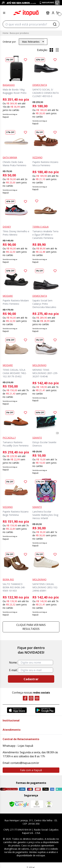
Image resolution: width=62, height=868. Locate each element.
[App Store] (17, 710)
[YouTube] (37, 698)
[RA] (49, 804)
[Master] (30, 789)
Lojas (48, 13)
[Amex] (52, 789)
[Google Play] (45, 710)
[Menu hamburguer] (4, 13)
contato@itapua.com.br (25, 763)
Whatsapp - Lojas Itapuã (18, 746)
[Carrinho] (58, 13)
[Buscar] (55, 24)
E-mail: (13, 670)
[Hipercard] (38, 789)
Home (6, 33)
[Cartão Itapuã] (9, 789)
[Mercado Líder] (37, 804)
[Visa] (22, 789)
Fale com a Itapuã (31, 770)
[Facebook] (25, 698)
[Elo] (46, 789)
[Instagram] (31, 698)
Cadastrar (31, 679)
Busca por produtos (19, 33)
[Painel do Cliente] (53, 13)
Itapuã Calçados (26, 13)
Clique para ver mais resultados (31, 627)
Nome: (13, 663)
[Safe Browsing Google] (19, 804)
